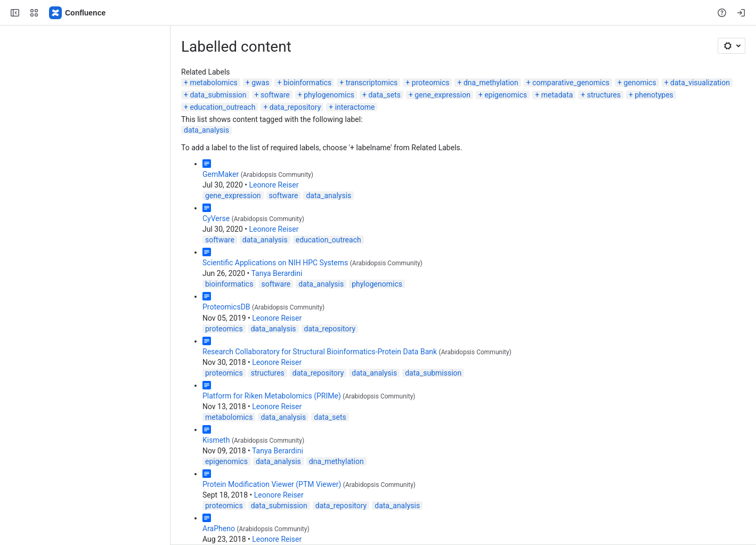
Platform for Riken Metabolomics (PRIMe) (272, 396)
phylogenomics (329, 95)
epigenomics (506, 95)
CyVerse (216, 218)
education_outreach (222, 107)
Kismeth (216, 440)
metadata (557, 95)
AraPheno (219, 528)
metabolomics (213, 83)
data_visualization (700, 83)
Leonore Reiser (274, 185)
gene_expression (442, 95)
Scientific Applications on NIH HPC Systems (275, 263)
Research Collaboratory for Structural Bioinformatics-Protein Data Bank (320, 352)
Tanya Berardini (277, 273)
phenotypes (654, 95)
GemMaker (221, 174)
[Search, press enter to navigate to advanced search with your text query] (376, 13)
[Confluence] (78, 13)
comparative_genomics (571, 83)
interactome (355, 107)
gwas (260, 83)
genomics (640, 83)
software (275, 95)
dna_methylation (491, 83)
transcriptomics (372, 83)
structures (604, 95)
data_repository (295, 107)
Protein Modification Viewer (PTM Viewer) (272, 484)
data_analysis (206, 130)
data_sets (384, 95)
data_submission (218, 95)
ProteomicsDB (226, 307)
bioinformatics (307, 83)
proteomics (431, 83)
